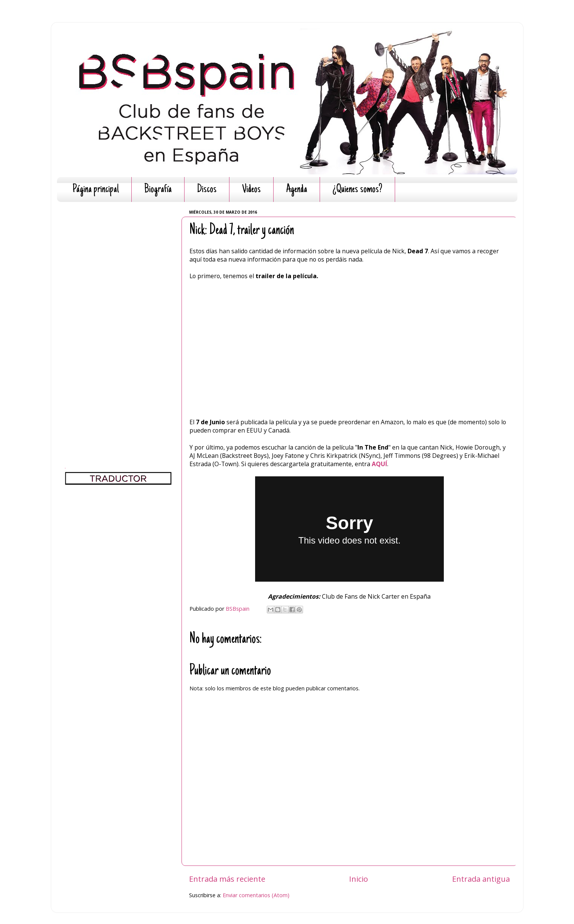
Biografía (158, 190)
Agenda (297, 190)
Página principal (96, 190)
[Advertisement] (118, 321)
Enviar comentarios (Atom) (256, 895)
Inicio (359, 879)
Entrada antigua (481, 879)
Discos (207, 190)
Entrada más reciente (227, 879)
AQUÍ (379, 464)
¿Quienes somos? (357, 190)
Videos (251, 190)
